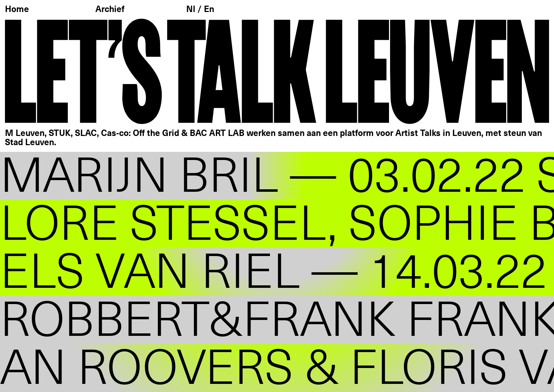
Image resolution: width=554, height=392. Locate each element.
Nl (192, 10)
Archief (110, 10)
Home (17, 10)
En (209, 10)
